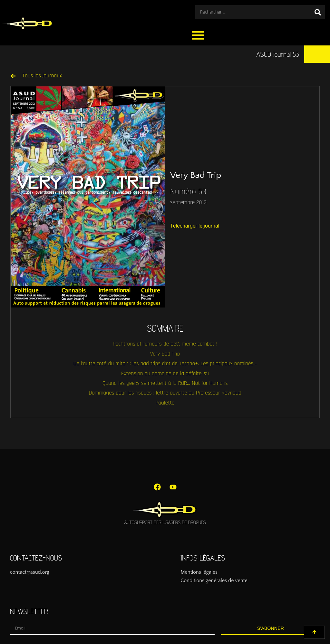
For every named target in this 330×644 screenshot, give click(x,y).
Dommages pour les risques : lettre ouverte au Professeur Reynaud (165, 393)
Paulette (165, 403)
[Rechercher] (318, 12)
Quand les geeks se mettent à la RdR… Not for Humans (165, 383)
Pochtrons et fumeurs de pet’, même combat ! (165, 344)
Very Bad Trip (165, 354)
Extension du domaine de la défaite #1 (165, 374)
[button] (198, 35)
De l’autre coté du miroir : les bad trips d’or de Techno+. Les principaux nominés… (165, 364)
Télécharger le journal (195, 226)
